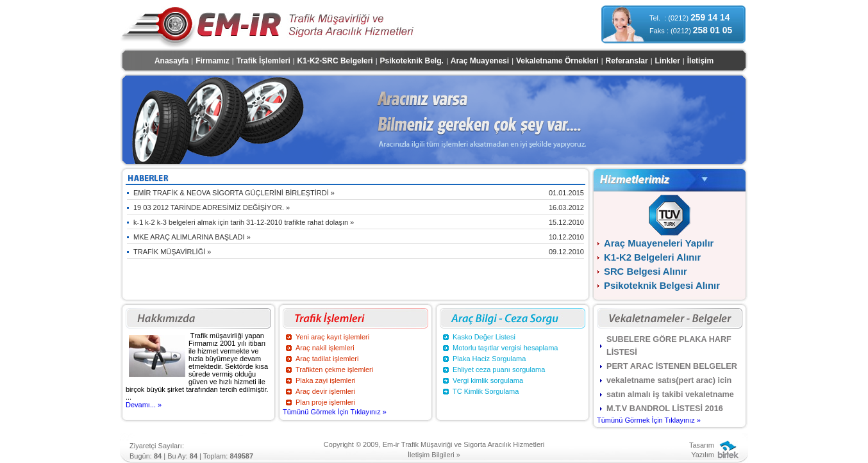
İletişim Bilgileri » (434, 455)
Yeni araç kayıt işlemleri (332, 337)
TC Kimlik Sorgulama (486, 391)
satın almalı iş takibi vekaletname (670, 394)
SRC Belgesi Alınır (646, 272)
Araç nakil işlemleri (325, 348)
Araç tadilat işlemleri (327, 359)
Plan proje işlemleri (325, 402)
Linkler (668, 61)
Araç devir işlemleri (325, 391)
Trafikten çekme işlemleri (334, 370)
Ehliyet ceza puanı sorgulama (499, 370)
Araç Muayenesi (480, 61)
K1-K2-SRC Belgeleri (335, 61)
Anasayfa (171, 61)
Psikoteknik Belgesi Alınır (662, 286)
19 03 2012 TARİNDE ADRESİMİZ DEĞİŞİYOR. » (359, 207)
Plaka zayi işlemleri (326, 380)
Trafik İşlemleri (263, 61)
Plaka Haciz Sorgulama (489, 359)
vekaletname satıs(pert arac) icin (669, 380)
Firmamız (213, 61)
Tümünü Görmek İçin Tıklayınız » (335, 412)
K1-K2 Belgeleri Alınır (652, 257)
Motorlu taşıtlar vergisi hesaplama (505, 348)
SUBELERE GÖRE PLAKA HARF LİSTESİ (669, 346)
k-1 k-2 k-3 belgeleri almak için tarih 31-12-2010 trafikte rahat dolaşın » (359, 222)
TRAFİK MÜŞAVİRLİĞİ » (359, 252)
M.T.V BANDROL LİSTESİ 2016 (665, 409)
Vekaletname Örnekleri (557, 61)
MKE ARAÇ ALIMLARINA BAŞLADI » (359, 237)
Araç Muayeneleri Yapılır (659, 243)
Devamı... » (144, 405)
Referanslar (627, 61)
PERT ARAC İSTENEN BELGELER (672, 366)
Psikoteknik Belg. (412, 61)
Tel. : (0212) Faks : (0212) (691, 24)
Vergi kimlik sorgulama (488, 380)
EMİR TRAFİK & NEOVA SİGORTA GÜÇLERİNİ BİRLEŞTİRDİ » (359, 193)
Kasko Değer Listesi (484, 337)
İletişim (700, 61)
